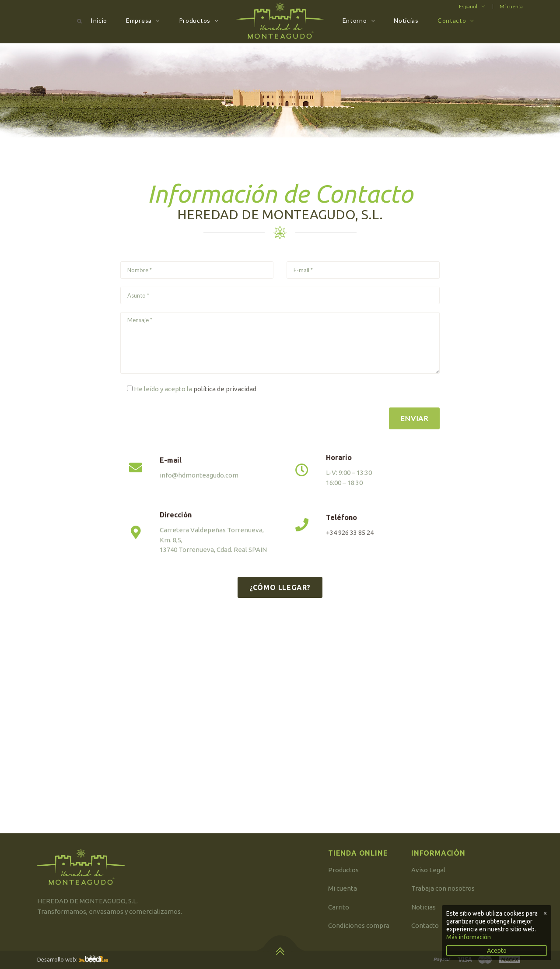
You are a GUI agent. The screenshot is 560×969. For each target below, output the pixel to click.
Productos (195, 20)
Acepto (497, 951)
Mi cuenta (511, 6)
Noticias (406, 20)
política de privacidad (225, 389)
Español (468, 6)
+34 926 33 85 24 (350, 549)
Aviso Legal (428, 870)
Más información (469, 937)
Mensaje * (280, 343)
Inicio (99, 20)
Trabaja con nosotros (443, 888)
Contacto (452, 20)
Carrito (339, 907)
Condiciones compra (359, 925)
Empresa (139, 20)
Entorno (355, 20)
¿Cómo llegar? (280, 604)
